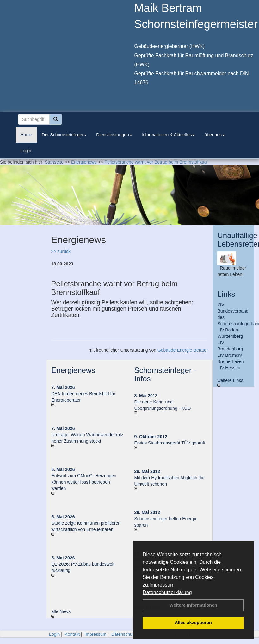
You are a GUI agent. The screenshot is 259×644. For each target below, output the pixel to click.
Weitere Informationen (193, 605)
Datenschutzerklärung (167, 592)
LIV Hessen (229, 368)
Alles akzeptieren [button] (193, 623)
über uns (214, 135)
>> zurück (61, 251)
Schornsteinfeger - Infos (165, 374)
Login (26, 151)
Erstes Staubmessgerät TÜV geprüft (170, 443)
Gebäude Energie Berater (183, 350)
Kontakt (72, 634)
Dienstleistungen (114, 135)
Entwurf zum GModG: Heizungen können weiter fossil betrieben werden (84, 482)
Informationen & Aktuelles (168, 135)
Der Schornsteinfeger (64, 135)
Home (26, 135)
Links (226, 294)
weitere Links (230, 382)
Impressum (162, 585)
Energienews (73, 370)
